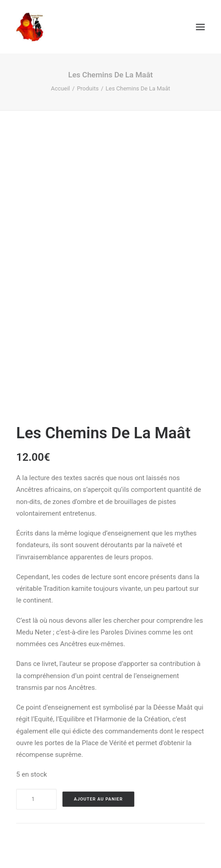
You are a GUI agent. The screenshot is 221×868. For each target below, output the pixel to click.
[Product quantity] (36, 799)
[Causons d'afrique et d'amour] (31, 27)
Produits (88, 88)
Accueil (60, 88)
